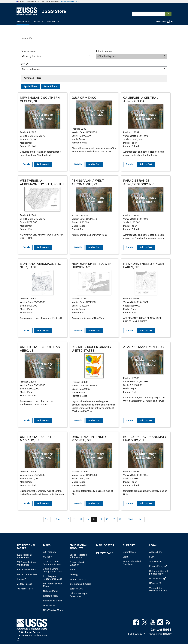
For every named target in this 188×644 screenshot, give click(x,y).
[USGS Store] (42, 11)
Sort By (25, 64)
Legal (153, 545)
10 (68, 519)
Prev (58, 519)
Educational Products (78, 547)
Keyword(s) (27, 38)
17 (114, 519)
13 (88, 519)
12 (81, 519)
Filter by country (29, 51)
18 (120, 519)
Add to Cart (43, 164)
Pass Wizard (105, 553)
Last (141, 519)
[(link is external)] (158, 566)
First (47, 519)
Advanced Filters (32, 78)
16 (107, 519)
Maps (47, 545)
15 (101, 519)
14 (94, 519)
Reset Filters (50, 86)
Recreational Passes (26, 547)
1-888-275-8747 (136, 634)
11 (74, 519)
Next (130, 519)
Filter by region (104, 51)
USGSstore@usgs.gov (160, 634)
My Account (162, 22)
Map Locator (105, 545)
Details (26, 164)
